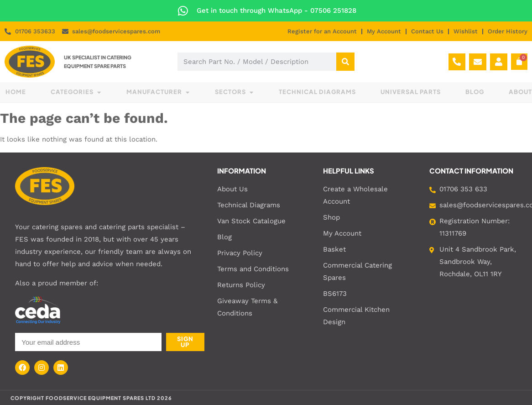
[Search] (345, 62)
